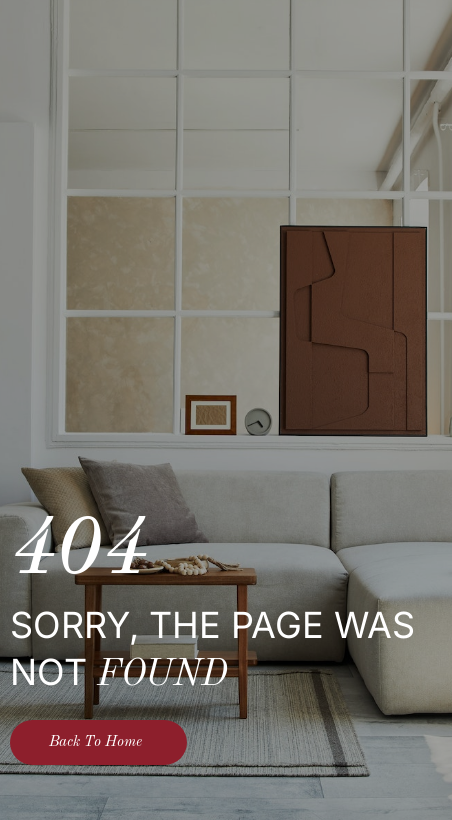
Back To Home (95, 742)
